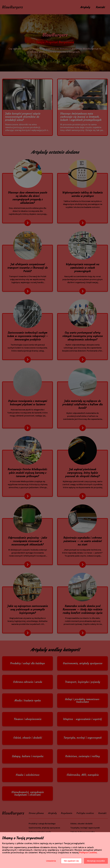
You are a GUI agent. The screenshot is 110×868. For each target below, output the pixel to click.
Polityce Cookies (88, 852)
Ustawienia (51, 861)
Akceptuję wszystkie (96, 861)
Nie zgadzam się (71, 861)
